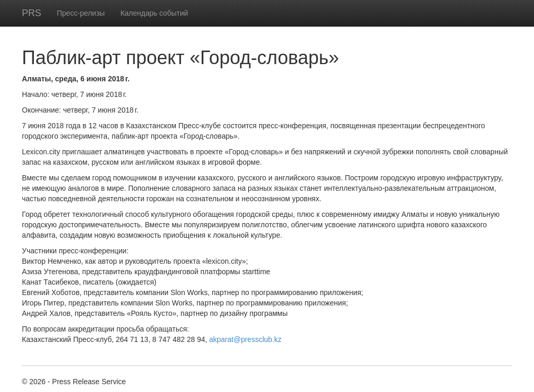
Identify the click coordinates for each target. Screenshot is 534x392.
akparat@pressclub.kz (245, 339)
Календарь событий (154, 13)
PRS (32, 13)
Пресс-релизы (81, 13)
